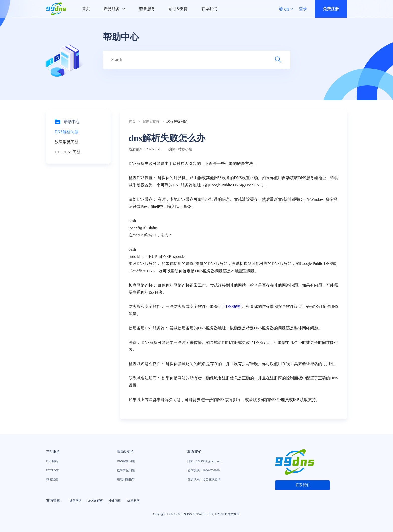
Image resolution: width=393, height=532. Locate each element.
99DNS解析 (95, 501)
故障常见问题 (67, 142)
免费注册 (331, 9)
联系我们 (209, 9)
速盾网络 (76, 501)
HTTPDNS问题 (68, 152)
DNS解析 (234, 307)
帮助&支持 (178, 9)
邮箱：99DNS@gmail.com (204, 461)
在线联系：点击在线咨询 (204, 479)
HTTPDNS (53, 470)
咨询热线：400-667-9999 (204, 470)
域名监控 (52, 479)
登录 (303, 9)
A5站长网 (133, 501)
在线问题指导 (126, 479)
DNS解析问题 (67, 132)
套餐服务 (147, 9)
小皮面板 (115, 501)
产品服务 (115, 9)
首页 (86, 9)
